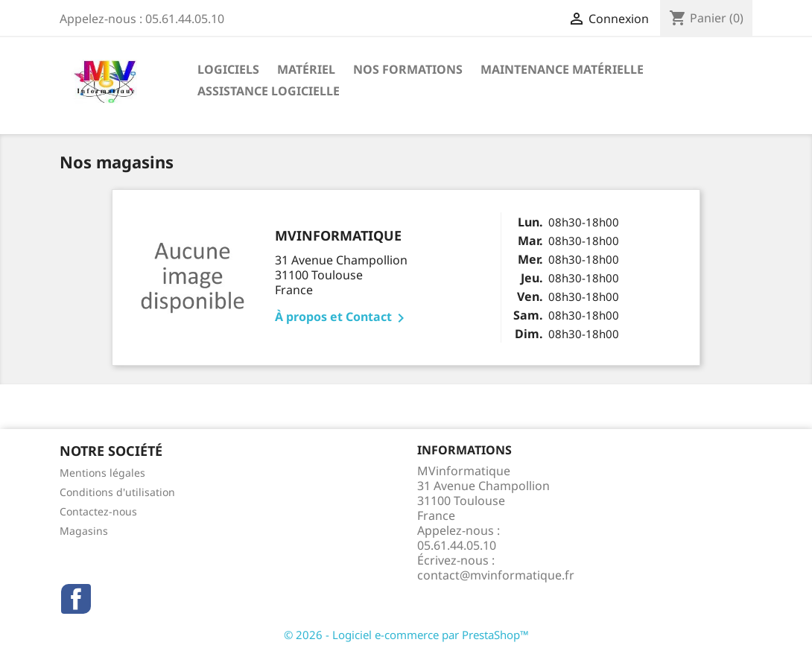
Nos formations (408, 69)
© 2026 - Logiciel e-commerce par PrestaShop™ (406, 635)
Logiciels (228, 69)
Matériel (306, 69)
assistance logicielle (269, 91)
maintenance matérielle (562, 69)
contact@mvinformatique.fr (496, 575)
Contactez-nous (98, 511)
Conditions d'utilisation (117, 492)
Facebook (76, 599)
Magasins (84, 531)
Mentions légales (102, 473)
